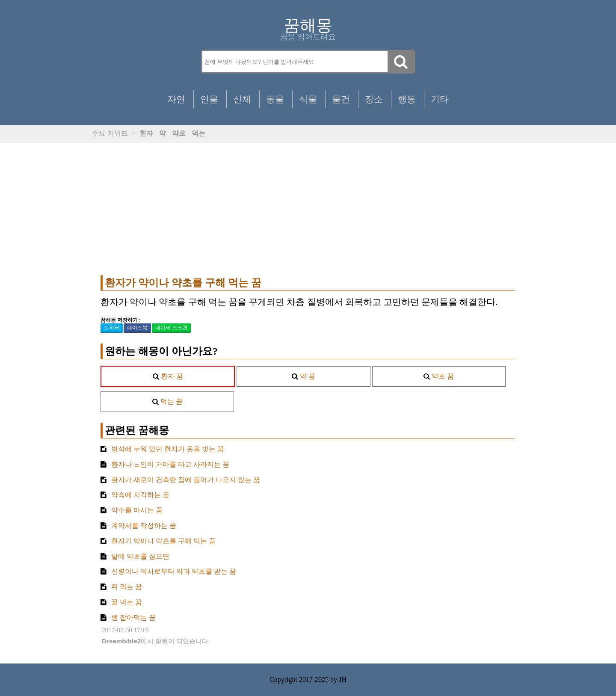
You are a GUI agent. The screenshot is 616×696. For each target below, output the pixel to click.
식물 (308, 99)
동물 (275, 99)
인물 (209, 99)
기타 (440, 99)
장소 (374, 99)
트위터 (112, 328)
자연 (176, 99)
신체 (242, 99)
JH (343, 680)
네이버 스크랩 (171, 328)
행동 (407, 99)
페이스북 (137, 328)
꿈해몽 (308, 25)
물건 (341, 99)
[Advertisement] (308, 209)
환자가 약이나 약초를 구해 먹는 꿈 (183, 283)
